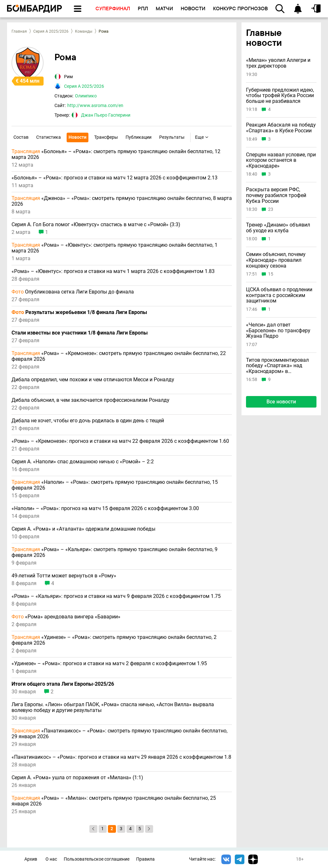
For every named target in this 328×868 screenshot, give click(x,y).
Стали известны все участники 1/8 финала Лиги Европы (80, 333)
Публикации (139, 137)
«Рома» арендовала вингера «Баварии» (66, 617)
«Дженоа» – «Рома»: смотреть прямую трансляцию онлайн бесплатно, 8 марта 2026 (122, 201)
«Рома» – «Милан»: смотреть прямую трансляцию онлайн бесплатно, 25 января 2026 (114, 801)
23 (271, 209)
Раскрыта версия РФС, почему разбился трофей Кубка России (276, 195)
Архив (31, 859)
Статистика (49, 137)
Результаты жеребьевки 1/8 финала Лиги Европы (79, 312)
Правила (145, 859)
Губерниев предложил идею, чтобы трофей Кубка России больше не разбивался (280, 96)
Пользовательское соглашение (97, 859)
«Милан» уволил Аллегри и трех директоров (278, 63)
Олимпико (86, 96)
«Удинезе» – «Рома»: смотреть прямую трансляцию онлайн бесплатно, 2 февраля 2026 (114, 640)
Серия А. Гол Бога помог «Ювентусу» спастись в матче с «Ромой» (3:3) (96, 225)
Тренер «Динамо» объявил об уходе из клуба (278, 228)
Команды (84, 31)
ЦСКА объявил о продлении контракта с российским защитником (279, 295)
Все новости (281, 402)
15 (271, 274)
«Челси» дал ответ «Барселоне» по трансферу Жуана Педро (278, 331)
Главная (19, 31)
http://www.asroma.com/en (95, 105)
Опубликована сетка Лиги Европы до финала (73, 292)
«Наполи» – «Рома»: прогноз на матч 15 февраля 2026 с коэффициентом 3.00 (105, 508)
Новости (78, 137)
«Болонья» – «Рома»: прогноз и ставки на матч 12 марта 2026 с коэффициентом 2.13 (115, 178)
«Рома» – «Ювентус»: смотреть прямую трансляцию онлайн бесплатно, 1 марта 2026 (115, 248)
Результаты (172, 137)
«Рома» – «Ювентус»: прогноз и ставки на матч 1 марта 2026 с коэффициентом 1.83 (113, 271)
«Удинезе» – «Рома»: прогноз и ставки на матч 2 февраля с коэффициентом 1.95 (109, 664)
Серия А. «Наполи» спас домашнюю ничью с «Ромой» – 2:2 (83, 462)
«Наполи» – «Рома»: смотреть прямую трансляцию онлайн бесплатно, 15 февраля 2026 (115, 485)
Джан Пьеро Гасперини (106, 115)
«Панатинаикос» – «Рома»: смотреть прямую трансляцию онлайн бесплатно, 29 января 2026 (119, 734)
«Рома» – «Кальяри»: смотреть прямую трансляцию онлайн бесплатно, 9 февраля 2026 (115, 552)
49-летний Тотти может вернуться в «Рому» (64, 576)
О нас (51, 859)
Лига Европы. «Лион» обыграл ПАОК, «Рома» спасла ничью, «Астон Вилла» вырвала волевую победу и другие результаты (113, 707)
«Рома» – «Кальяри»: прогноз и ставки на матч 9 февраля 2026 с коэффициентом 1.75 (116, 596)
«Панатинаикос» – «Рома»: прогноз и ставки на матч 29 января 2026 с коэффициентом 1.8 (121, 757)
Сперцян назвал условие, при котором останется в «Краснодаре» (281, 160)
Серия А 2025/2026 (51, 31)
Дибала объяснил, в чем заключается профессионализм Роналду (90, 400)
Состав (21, 137)
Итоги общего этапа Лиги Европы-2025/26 (63, 684)
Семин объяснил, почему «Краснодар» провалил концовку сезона (276, 260)
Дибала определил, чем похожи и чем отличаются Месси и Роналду (93, 380)
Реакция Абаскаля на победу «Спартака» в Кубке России (281, 128)
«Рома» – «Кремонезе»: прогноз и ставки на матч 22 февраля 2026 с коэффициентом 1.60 (120, 441)
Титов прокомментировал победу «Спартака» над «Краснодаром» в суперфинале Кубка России (279, 366)
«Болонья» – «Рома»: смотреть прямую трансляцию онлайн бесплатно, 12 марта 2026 (116, 154)
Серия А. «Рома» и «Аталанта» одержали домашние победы (83, 529)
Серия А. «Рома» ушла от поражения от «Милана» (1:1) (77, 778)
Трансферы (106, 137)
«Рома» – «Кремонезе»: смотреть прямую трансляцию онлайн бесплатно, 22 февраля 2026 (119, 356)
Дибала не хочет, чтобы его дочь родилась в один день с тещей (88, 421)
